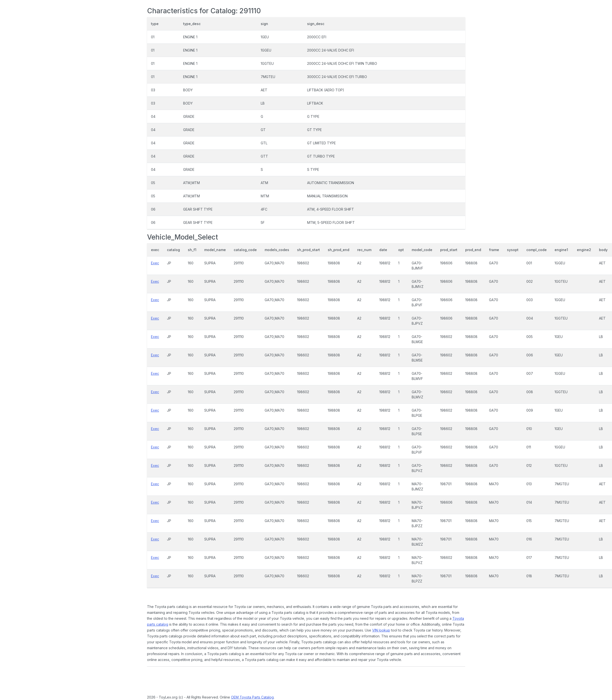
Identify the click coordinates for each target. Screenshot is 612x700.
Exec (155, 263)
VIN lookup (381, 630)
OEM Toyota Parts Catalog (252, 697)
